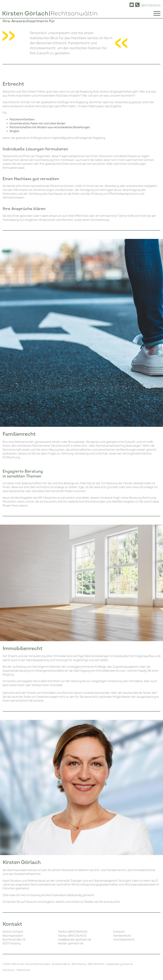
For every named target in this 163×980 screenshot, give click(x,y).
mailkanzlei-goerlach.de (75, 940)
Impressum (9, 970)
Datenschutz (23, 970)
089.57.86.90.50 (78, 932)
